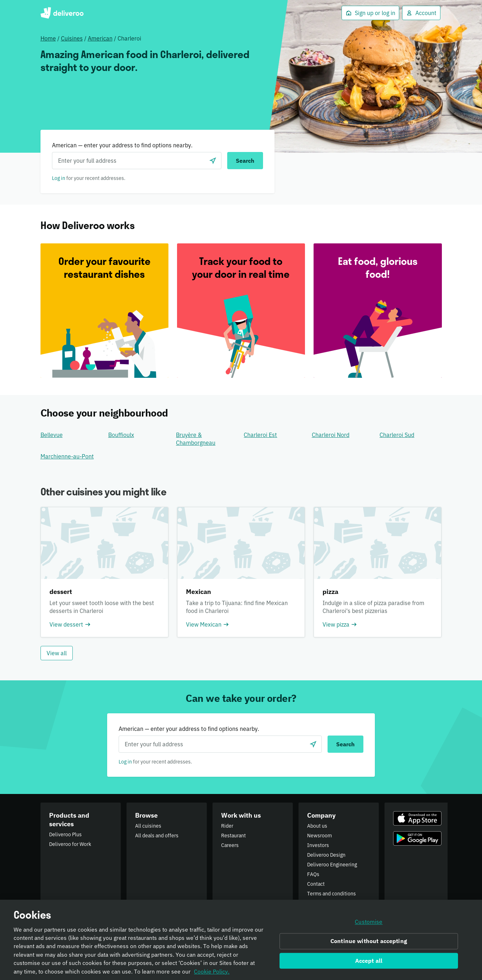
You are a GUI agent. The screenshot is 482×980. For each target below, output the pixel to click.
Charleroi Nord (331, 435)
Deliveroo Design (326, 855)
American (100, 38)
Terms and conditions (331, 894)
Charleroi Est (260, 435)
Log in (59, 178)
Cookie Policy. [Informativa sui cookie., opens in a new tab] (212, 974)
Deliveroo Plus (65, 834)
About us (317, 826)
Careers (230, 845)
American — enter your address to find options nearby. (122, 145)
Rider (227, 826)
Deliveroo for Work (70, 844)
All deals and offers (157, 836)
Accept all (369, 963)
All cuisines (148, 826)
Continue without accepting (369, 943)
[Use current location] (213, 161)
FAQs (313, 874)
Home (48, 38)
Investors (318, 845)
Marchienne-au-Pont (67, 456)
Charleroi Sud (397, 435)
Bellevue (52, 435)
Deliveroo (62, 13)
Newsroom (319, 836)
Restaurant (233, 836)
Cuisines (72, 38)
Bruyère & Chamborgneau (196, 439)
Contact (316, 884)
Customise (369, 924)
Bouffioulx (121, 435)
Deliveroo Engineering (332, 865)
